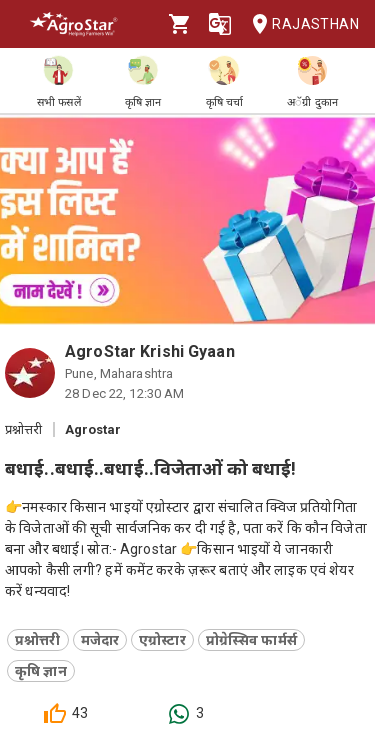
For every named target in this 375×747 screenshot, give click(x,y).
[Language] (220, 24)
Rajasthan (299, 24)
